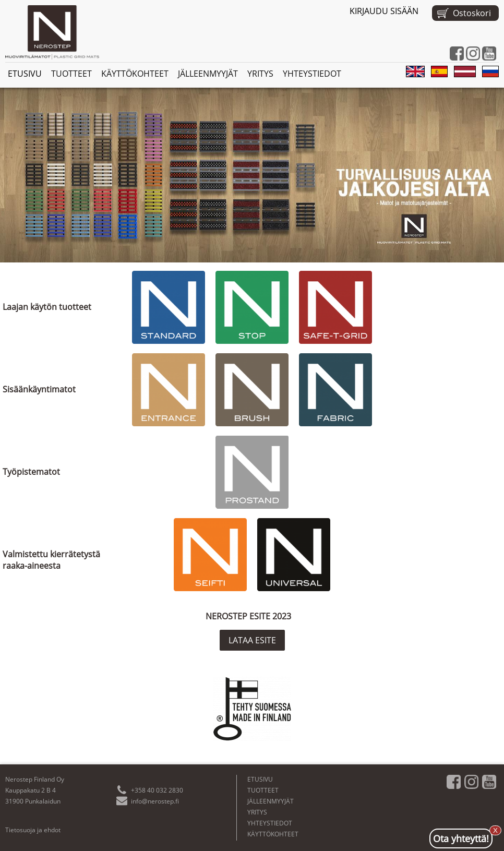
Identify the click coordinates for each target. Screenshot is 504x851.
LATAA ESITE (252, 640)
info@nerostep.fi (155, 801)
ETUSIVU (25, 74)
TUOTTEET (71, 74)
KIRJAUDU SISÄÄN (384, 11)
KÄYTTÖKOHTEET (135, 74)
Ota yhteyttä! (461, 838)
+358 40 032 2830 (157, 790)
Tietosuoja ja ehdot (33, 830)
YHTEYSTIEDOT (312, 74)
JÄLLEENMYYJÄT (208, 74)
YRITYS (260, 74)
